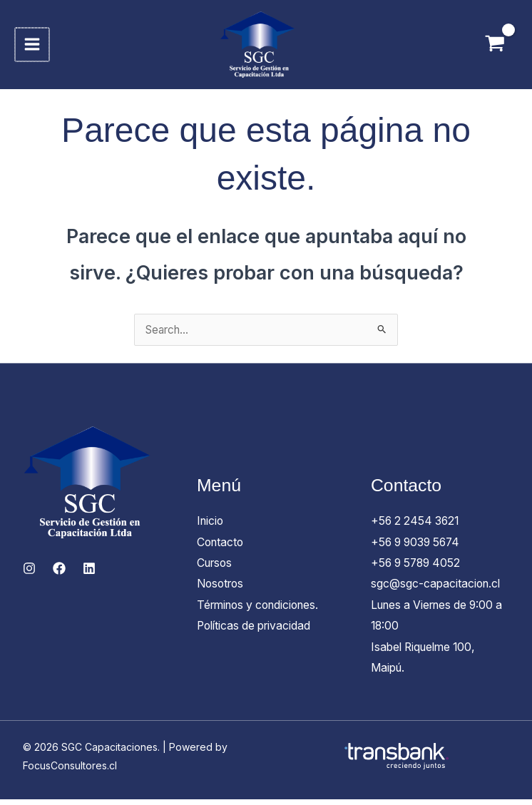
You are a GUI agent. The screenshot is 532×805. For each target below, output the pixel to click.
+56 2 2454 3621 (417, 525)
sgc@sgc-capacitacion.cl (437, 588)
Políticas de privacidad (257, 631)
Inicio (211, 525)
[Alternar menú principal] (34, 46)
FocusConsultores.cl (70, 771)
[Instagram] (29, 573)
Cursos (216, 568)
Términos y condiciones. (262, 610)
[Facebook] (59, 573)
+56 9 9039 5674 (418, 546)
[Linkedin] (89, 573)
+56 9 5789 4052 (418, 568)
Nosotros (222, 588)
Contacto (221, 546)
